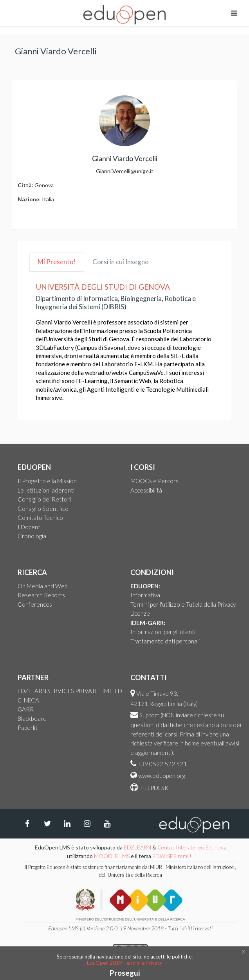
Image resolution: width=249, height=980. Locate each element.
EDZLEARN (137, 847)
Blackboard (32, 718)
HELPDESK (154, 788)
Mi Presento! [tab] (57, 262)
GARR (26, 709)
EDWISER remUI (173, 856)
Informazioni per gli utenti (163, 632)
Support (149, 715)
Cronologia (32, 536)
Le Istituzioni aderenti (46, 490)
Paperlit (28, 727)
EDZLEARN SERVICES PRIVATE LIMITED (70, 691)
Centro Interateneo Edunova (192, 847)
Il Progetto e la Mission (47, 481)
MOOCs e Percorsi (155, 481)
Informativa (145, 595)
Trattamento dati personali (165, 641)
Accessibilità (146, 490)
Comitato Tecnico (40, 518)
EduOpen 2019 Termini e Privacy (125, 963)
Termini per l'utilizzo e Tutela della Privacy (183, 604)
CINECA (28, 700)
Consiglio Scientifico (43, 509)
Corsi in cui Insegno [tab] (121, 262)
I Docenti (30, 527)
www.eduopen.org (162, 776)
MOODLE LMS (112, 856)
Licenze (140, 613)
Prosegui (125, 973)
